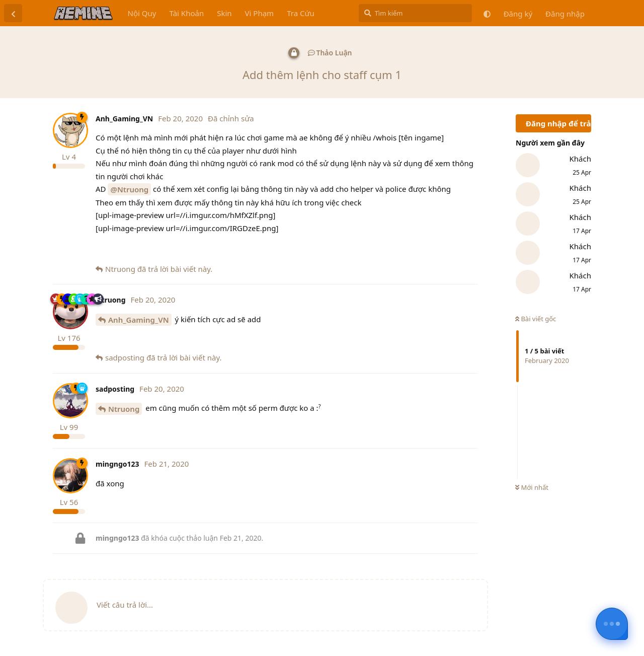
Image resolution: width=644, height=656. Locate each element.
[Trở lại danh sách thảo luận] (13, 13)
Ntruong (124, 409)
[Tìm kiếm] (415, 13)
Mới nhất (532, 487)
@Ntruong (129, 189)
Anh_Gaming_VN (139, 320)
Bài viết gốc (536, 319)
